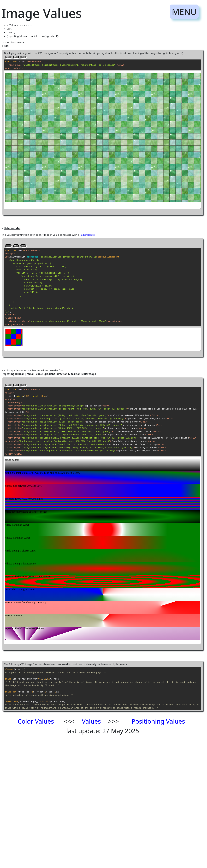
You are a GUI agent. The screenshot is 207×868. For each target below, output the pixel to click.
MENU (184, 12)
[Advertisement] (82, 787)
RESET (8, 57)
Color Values (36, 721)
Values (91, 721)
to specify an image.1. (103, 415)
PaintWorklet (87, 235)
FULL (23, 57)
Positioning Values (158, 721)
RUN (16, 57)
